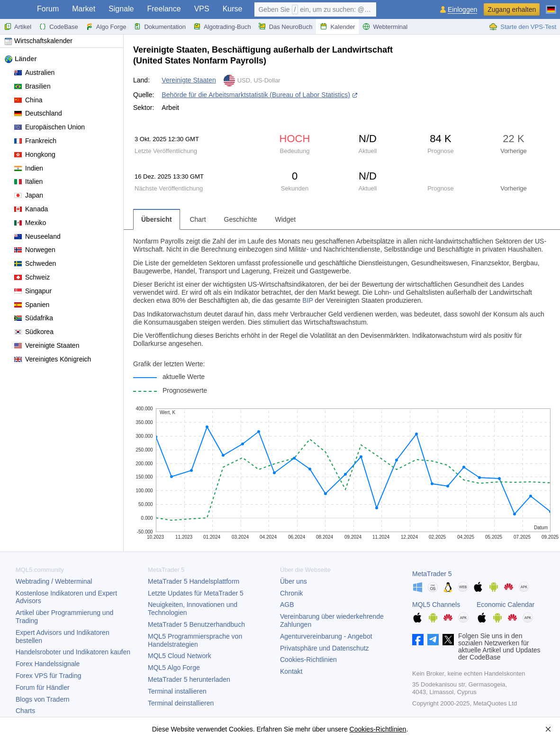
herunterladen (189, 679)
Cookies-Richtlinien (308, 660)
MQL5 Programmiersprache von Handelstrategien (195, 640)
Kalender (337, 27)
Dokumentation (159, 27)
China (28, 100)
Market (84, 9)
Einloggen (462, 10)
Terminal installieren (177, 691)
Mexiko (30, 223)
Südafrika (34, 318)
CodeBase (59, 27)
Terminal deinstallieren (181, 703)
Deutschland (38, 113)
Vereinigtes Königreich (53, 359)
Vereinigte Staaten (47, 345)
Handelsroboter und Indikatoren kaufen (73, 652)
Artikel (18, 27)
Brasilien (32, 86)
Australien (34, 72)
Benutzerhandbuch (196, 624)
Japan (29, 195)
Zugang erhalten (512, 9)
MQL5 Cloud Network (180, 656)
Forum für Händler (43, 687)
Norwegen (35, 250)
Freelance (164, 9)
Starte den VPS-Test (523, 27)
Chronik (291, 593)
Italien (28, 181)
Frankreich (35, 141)
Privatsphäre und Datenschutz (325, 648)
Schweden (35, 263)
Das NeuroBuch (286, 27)
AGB (287, 605)
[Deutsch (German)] (551, 6)
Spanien (32, 305)
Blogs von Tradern (43, 699)
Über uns (294, 581)
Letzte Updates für (196, 593)
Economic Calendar (506, 605)
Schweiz (32, 277)
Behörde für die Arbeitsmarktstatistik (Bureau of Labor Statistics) (256, 95)
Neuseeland (37, 236)
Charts (25, 711)
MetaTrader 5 (432, 574)
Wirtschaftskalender (39, 41)
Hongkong (35, 154)
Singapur (33, 291)
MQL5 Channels (436, 605)
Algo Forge (106, 27)
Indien (29, 168)
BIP (307, 300)
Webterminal (385, 27)
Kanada (31, 209)
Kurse (233, 9)
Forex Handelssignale (48, 664)
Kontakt (291, 671)
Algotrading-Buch (222, 27)
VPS (202, 9)
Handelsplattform (194, 581)
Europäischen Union (50, 127)
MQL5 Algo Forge (174, 668)
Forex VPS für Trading (49, 676)
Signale (121, 9)
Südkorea (34, 332)
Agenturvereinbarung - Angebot (326, 636)
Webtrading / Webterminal (54, 581)
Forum (48, 9)
